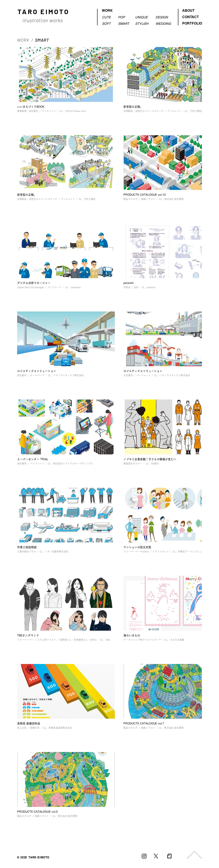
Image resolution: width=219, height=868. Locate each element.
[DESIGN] (164, 17)
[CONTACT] (191, 17)
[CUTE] (108, 17)
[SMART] (124, 23)
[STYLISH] (142, 23)
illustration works (43, 20)
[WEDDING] (164, 23)
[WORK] (116, 11)
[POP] (124, 17)
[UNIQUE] (142, 17)
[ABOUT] (191, 11)
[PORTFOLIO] (191, 23)
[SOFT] (108, 23)
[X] (156, 856)
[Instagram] (144, 856)
